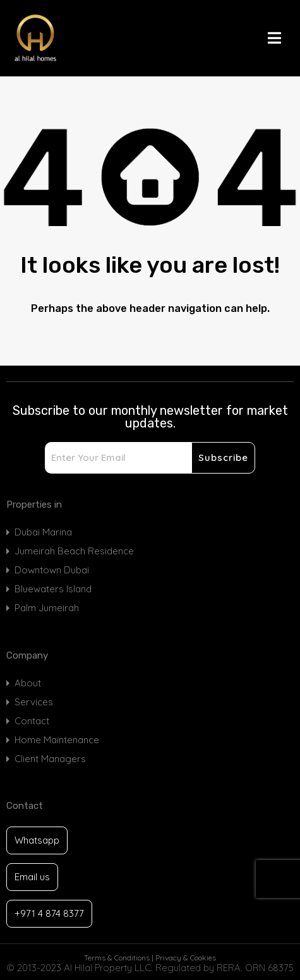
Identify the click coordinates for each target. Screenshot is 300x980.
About (28, 683)
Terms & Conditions (117, 958)
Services (34, 702)
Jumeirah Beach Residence (74, 551)
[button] (281, 38)
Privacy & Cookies (186, 958)
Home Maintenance (57, 740)
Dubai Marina (43, 532)
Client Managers (50, 759)
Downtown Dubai (52, 570)
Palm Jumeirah (47, 608)
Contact (32, 721)
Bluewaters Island (53, 589)
